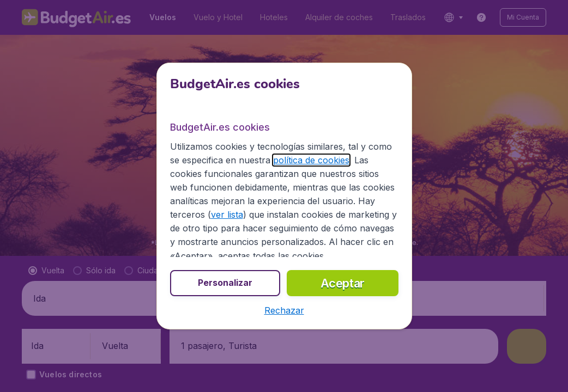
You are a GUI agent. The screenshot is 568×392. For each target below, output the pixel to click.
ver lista (227, 215)
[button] (284, 310)
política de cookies (311, 160)
